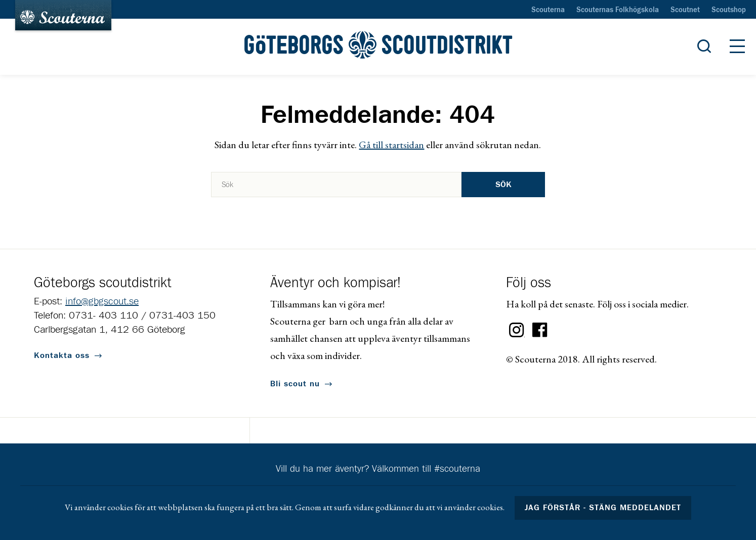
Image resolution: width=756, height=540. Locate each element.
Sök (503, 185)
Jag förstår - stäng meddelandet (603, 508)
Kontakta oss (62, 355)
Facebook (540, 330)
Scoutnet (685, 10)
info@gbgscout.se (102, 301)
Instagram (517, 330)
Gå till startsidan (391, 145)
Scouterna (548, 10)
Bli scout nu (295, 384)
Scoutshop (729, 10)
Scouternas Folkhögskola (618, 10)
